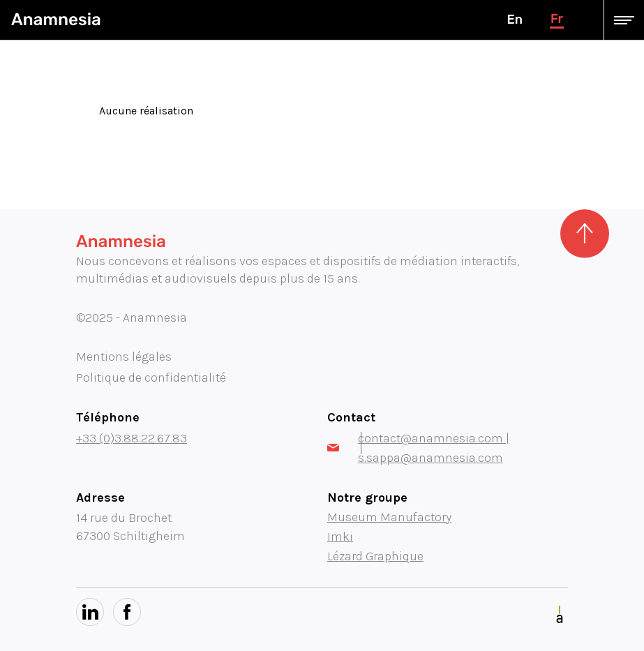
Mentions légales (124, 357)
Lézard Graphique (375, 556)
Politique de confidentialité (151, 377)
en (514, 20)
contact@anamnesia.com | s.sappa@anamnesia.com (418, 448)
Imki (340, 537)
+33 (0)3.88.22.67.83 (132, 438)
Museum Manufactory (389, 517)
